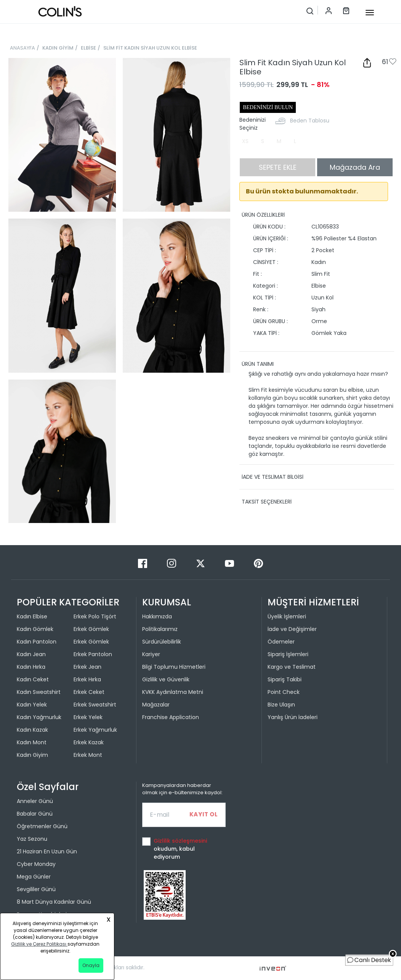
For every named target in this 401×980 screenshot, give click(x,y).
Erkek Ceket (89, 692)
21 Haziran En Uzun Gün (47, 851)
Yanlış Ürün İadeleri (293, 717)
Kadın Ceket (33, 679)
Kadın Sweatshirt (39, 692)
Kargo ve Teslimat (292, 667)
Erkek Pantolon (93, 654)
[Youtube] (230, 563)
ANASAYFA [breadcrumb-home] (22, 48)
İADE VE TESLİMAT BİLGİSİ (273, 477)
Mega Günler (34, 877)
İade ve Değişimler (292, 629)
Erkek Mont (88, 755)
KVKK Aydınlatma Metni (173, 692)
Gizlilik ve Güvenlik (166, 679)
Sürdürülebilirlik (162, 642)
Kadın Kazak (32, 730)
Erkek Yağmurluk (95, 730)
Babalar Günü (35, 814)
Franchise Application (171, 717)
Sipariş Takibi (285, 679)
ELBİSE (88, 48)
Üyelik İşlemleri (287, 616)
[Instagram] (172, 563)
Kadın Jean (31, 654)
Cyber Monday (36, 864)
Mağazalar (156, 705)
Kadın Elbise (32, 616)
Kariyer (151, 654)
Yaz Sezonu (32, 839)
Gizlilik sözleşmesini (180, 841)
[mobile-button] (370, 13)
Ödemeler (281, 642)
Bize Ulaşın (281, 705)
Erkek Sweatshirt (95, 705)
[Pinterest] (258, 563)
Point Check (284, 692)
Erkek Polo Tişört (95, 616)
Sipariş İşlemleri (288, 654)
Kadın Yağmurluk (39, 717)
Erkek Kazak (89, 742)
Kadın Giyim (32, 755)
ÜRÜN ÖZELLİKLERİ (263, 215)
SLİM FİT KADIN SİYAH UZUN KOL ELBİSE (150, 48)
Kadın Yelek (32, 705)
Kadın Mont (32, 742)
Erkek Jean (87, 667)
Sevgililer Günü (36, 889)
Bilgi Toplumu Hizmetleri (174, 667)
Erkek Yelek (88, 717)
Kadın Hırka (31, 667)
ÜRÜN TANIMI (258, 364)
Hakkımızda (157, 616)
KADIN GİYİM (58, 48)
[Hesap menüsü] (325, 10)
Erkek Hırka (87, 679)
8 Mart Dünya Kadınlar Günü (54, 902)
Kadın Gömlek (35, 629)
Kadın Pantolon (37, 642)
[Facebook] (143, 563)
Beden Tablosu (310, 121)
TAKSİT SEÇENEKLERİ (267, 502)
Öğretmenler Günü (42, 826)
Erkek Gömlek (91, 629)
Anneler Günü (35, 801)
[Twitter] (201, 563)
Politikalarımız (160, 629)
